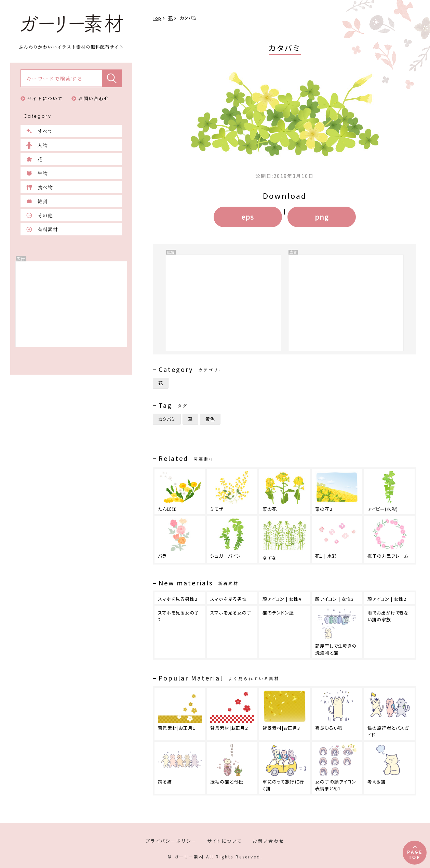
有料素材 (48, 229)
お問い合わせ (94, 98)
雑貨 (43, 201)
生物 (43, 173)
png (322, 217)
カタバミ (167, 419)
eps (248, 217)
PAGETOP (415, 854)
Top (157, 18)
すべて (45, 131)
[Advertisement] (71, 304)
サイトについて (45, 98)
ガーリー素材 (71, 24)
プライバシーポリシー (171, 841)
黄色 (210, 419)
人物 (43, 145)
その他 (45, 215)
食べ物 (45, 187)
